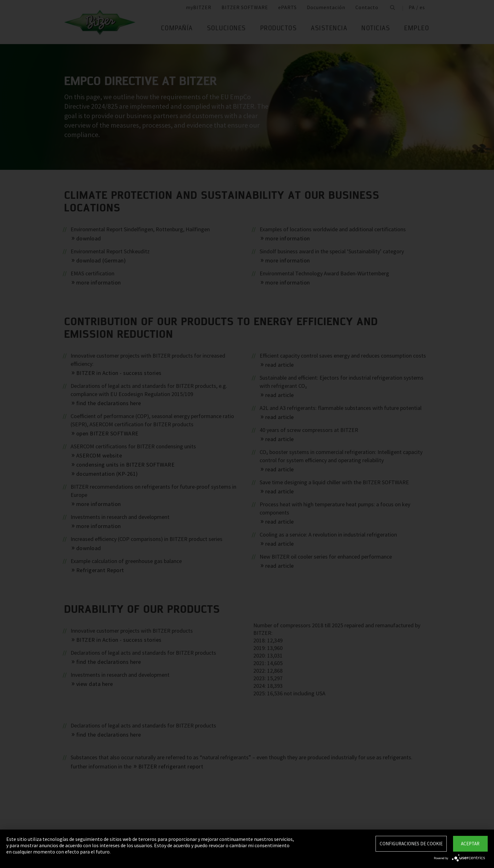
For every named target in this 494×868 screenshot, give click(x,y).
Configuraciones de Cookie (411, 844)
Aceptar (470, 844)
